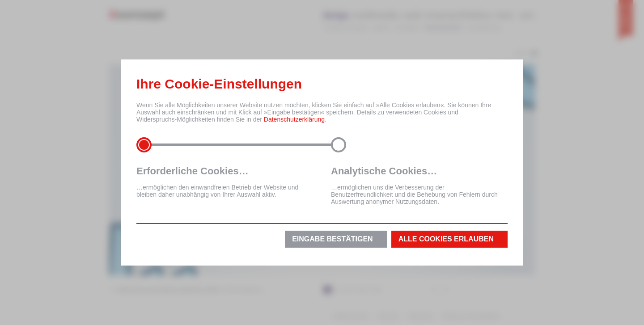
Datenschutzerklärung (294, 119)
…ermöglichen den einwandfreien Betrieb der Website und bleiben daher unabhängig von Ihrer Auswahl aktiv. (225, 182)
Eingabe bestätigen (332, 239)
